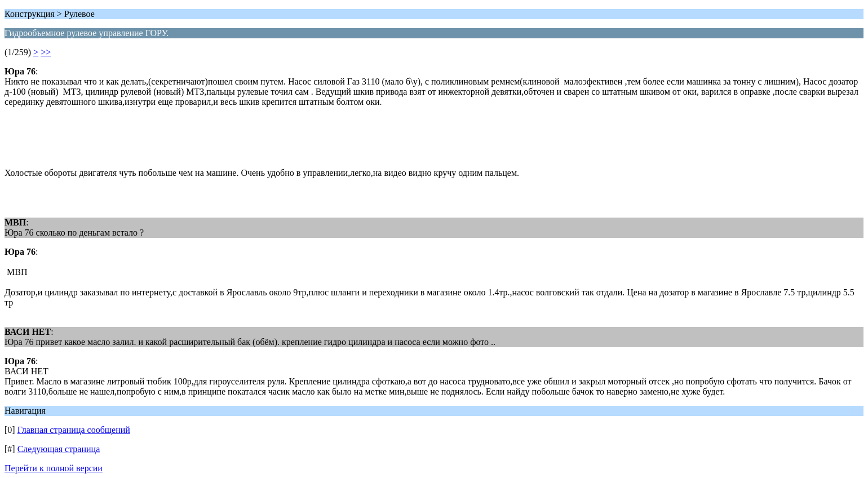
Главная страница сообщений (74, 430)
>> (46, 52)
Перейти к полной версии (54, 468)
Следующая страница (59, 449)
